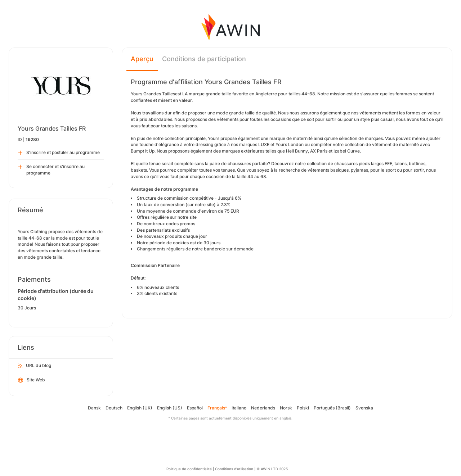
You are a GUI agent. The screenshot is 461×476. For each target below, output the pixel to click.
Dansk (94, 408)
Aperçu (142, 59)
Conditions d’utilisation (234, 469)
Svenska (364, 408)
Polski (303, 408)
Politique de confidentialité (189, 469)
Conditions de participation (204, 59)
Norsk (286, 408)
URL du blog (35, 366)
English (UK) (140, 408)
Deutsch (114, 408)
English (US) (170, 408)
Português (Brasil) (332, 408)
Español (195, 408)
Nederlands (263, 408)
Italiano (239, 408)
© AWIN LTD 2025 (272, 469)
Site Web (32, 380)
